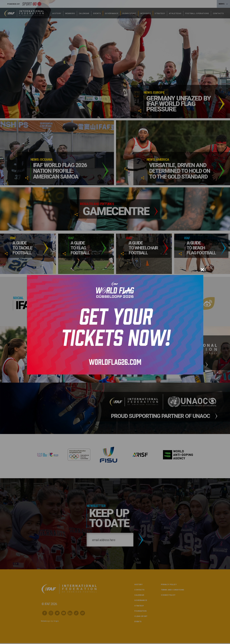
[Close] (202, 270)
